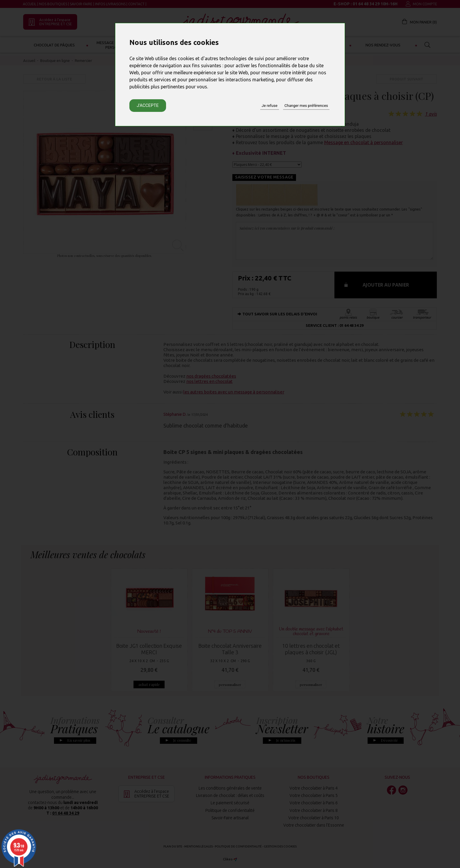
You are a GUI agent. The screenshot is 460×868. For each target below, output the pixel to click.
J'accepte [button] (148, 105)
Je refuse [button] (270, 106)
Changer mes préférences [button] (306, 106)
